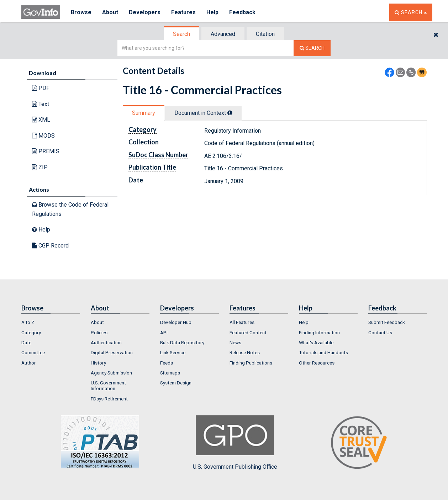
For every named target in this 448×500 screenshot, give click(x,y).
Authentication (106, 342)
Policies (99, 333)
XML (41, 120)
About (110, 12)
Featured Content (248, 333)
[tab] (182, 34)
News (235, 342)
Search (181, 34)
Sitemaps (170, 373)
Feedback (242, 12)
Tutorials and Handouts (323, 352)
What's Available (316, 342)
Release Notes (245, 352)
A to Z (28, 322)
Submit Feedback (387, 322)
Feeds (167, 363)
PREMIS (46, 151)
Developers (145, 12)
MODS (43, 136)
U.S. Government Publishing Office (235, 443)
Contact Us (380, 333)
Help (212, 12)
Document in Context (203, 113)
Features (183, 12)
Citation (265, 34)
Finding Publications (251, 363)
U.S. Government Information (108, 385)
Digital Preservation (112, 352)
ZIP (40, 167)
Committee (33, 352)
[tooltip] (230, 113)
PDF (41, 88)
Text (41, 104)
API (164, 333)
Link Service (173, 352)
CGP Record (50, 246)
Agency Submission (111, 373)
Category (31, 333)
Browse (81, 12)
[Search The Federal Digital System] (312, 48)
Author (29, 363)
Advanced (223, 34)
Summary (144, 113)
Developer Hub (176, 322)
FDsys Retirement (109, 399)
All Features (242, 322)
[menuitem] (51, 322)
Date (26, 342)
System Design (176, 383)
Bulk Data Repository (182, 342)
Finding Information (319, 333)
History (98, 363)
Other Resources (317, 363)
